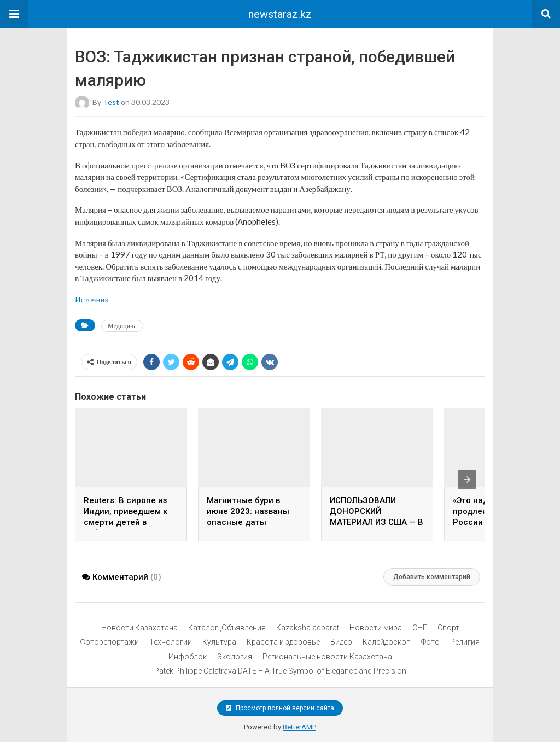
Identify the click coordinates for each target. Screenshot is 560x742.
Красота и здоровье (283, 642)
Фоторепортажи (110, 642)
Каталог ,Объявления (227, 628)
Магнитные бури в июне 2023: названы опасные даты (248, 511)
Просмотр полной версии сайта (280, 708)
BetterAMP (299, 727)
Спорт (448, 628)
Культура (219, 642)
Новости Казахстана (139, 628)
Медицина (122, 326)
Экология (235, 657)
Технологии (171, 642)
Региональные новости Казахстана (327, 657)
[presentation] (467, 480)
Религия (465, 642)
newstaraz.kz (280, 14)
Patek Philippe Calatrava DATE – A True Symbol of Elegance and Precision (280, 671)
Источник (92, 299)
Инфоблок (188, 657)
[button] (14, 14)
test (111, 102)
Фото (430, 642)
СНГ (420, 628)
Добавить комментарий (432, 577)
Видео (341, 642)
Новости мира (376, 628)
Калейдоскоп (387, 642)
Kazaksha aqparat (308, 628)
